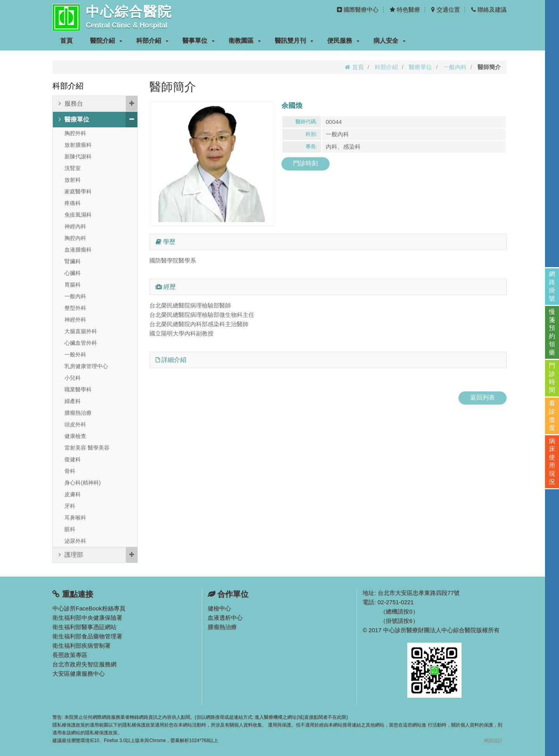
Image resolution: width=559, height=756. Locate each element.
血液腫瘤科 (78, 250)
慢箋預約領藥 (552, 332)
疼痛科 (73, 203)
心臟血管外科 (81, 343)
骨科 (70, 471)
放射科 (73, 180)
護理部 (98, 555)
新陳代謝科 (78, 156)
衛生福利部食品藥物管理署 (87, 636)
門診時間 (552, 378)
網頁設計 (493, 740)
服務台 (98, 104)
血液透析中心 (225, 618)
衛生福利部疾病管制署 (82, 646)
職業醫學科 (78, 389)
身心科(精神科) (82, 483)
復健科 (73, 459)
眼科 (70, 529)
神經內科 (75, 226)
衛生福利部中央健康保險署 (87, 618)
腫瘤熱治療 (78, 413)
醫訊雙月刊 (294, 41)
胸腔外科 (75, 133)
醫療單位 (420, 67)
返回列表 (483, 397)
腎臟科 (73, 261)
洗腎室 (73, 168)
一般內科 (455, 67)
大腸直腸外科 (81, 331)
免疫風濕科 (78, 215)
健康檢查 (75, 436)
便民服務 (343, 41)
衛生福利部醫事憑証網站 (84, 627)
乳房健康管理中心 (86, 366)
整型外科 (75, 308)
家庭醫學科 (78, 191)
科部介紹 (152, 41)
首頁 (66, 41)
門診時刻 (306, 163)
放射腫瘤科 (78, 145)
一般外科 (75, 355)
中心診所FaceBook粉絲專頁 (89, 608)
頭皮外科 (75, 424)
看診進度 (552, 415)
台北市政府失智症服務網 (84, 664)
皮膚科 (73, 494)
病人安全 (390, 41)
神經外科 (75, 320)
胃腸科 (73, 285)
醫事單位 (199, 41)
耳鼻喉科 (75, 518)
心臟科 (73, 273)
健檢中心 (219, 608)
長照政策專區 (70, 655)
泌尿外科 (75, 541)
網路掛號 (552, 286)
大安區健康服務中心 (79, 673)
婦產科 (73, 401)
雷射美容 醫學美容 (87, 448)
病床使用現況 (552, 461)
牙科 (70, 506)
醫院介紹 (106, 41)
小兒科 (73, 378)
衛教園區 (245, 41)
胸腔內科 (75, 238)
